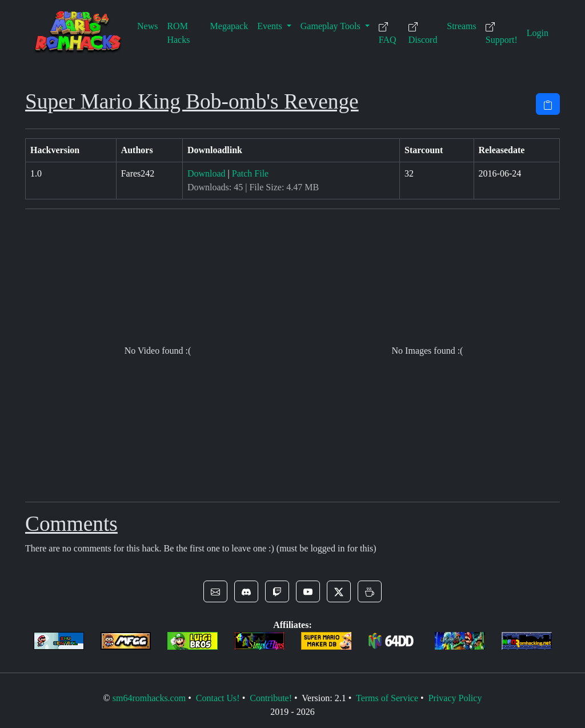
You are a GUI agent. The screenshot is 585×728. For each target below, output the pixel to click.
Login (538, 33)
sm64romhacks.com (149, 698)
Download (207, 173)
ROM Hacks (178, 33)
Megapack (229, 26)
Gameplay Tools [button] (332, 26)
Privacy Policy (455, 698)
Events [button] (271, 26)
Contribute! (271, 698)
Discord (423, 33)
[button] (215, 591)
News (147, 26)
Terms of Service (387, 698)
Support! (502, 33)
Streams (462, 26)
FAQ (388, 33)
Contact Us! (218, 698)
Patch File (250, 173)
